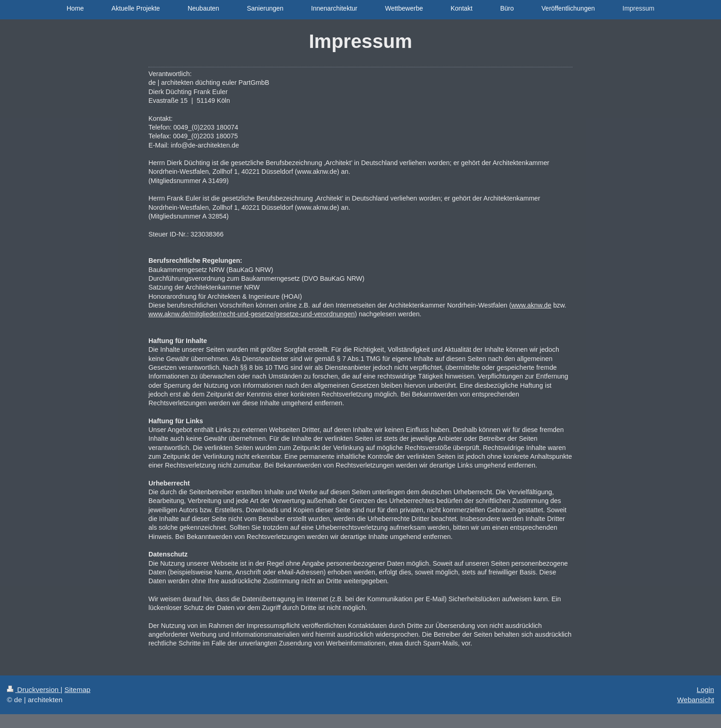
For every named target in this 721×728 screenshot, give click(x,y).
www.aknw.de (531, 305)
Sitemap (77, 690)
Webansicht (696, 700)
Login (705, 690)
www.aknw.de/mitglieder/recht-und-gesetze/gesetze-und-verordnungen (251, 314)
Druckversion (34, 690)
